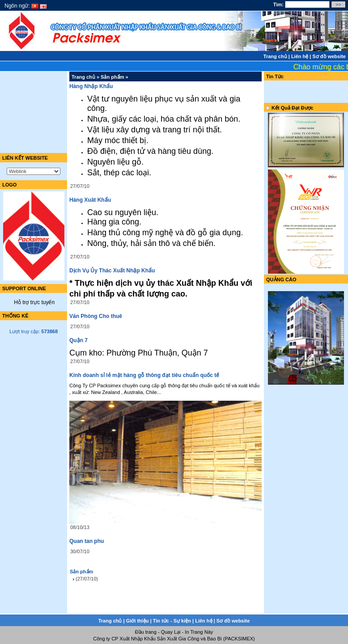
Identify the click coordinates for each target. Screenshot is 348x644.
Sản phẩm (112, 77)
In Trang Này (199, 632)
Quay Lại (171, 632)
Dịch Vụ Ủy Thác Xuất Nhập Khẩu (112, 271)
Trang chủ (275, 56)
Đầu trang (146, 632)
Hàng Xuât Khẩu (90, 200)
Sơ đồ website (329, 56)
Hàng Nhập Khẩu (91, 86)
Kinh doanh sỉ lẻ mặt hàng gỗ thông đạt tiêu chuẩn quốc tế (144, 375)
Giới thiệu (138, 621)
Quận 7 (79, 340)
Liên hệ (300, 56)
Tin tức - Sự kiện (172, 621)
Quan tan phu (87, 541)
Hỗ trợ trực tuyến (34, 302)
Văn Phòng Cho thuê (96, 316)
